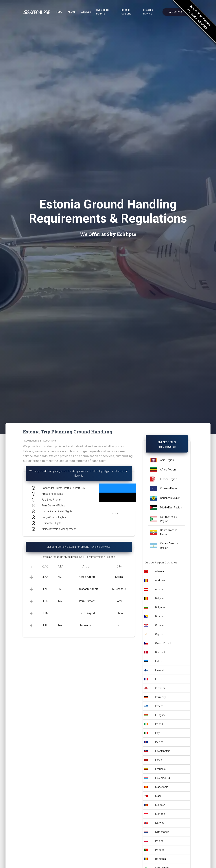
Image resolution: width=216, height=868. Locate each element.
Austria (159, 589)
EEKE (45, 589)
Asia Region (167, 460)
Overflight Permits (103, 12)
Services (86, 12)
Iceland (159, 742)
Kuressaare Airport (87, 589)
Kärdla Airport (87, 577)
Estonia (160, 661)
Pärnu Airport (87, 601)
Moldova (160, 805)
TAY (60, 625)
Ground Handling (126, 12)
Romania (160, 859)
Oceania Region (169, 488)
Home (59, 12)
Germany (160, 697)
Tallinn (119, 613)
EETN (45, 613)
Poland (159, 841)
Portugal (160, 850)
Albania (159, 571)
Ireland (159, 724)
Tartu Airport (87, 625)
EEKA (45, 577)
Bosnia (159, 616)
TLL (60, 613)
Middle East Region (171, 508)
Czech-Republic (164, 643)
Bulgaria (160, 607)
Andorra (160, 580)
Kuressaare (119, 589)
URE (60, 589)
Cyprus (159, 634)
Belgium (160, 598)
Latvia (159, 760)
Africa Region (168, 470)
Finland (159, 670)
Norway (160, 823)
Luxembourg (163, 778)
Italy (157, 733)
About (71, 12)
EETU (45, 625)
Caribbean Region (170, 498)
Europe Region (169, 479)
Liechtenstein (163, 751)
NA (60, 601)
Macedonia (162, 787)
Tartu (119, 625)
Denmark (160, 652)
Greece (159, 706)
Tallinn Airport (87, 613)
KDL (60, 577)
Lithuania (160, 769)
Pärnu (119, 601)
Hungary (160, 715)
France (159, 679)
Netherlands (162, 832)
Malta (158, 796)
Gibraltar (160, 688)
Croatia (159, 625)
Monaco (160, 814)
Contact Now (178, 12)
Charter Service (148, 12)
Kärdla (119, 577)
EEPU (45, 601)
